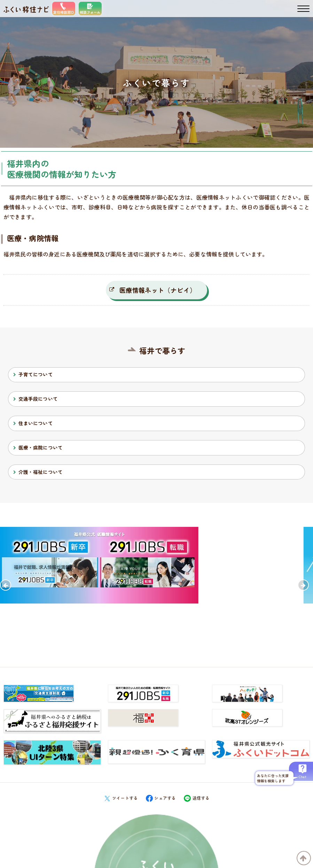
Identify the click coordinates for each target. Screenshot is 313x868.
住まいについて (36, 423)
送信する (197, 798)
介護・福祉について (41, 472)
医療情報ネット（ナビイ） (158, 290)
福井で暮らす (162, 350)
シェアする (161, 798)
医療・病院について (41, 447)
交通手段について (38, 399)
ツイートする (121, 798)
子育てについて (36, 374)
